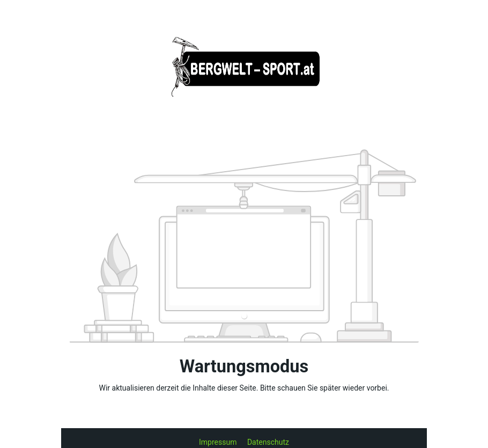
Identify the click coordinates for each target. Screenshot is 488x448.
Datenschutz (268, 442)
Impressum (219, 442)
